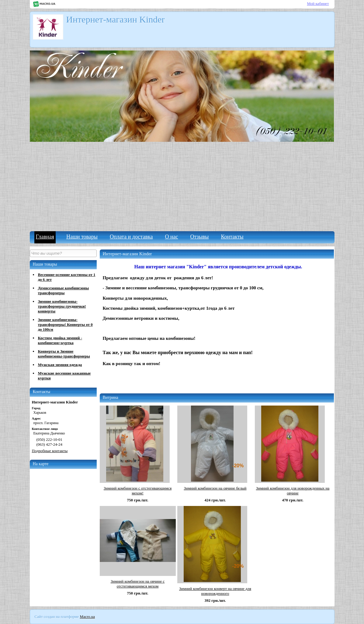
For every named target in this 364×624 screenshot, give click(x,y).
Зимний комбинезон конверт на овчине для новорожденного (215, 591)
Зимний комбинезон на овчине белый (215, 488)
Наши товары (82, 237)
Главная (45, 237)
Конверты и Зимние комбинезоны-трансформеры (64, 354)
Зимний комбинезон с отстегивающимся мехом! (138, 491)
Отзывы (200, 237)
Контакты (232, 237)
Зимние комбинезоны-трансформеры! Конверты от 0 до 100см (65, 324)
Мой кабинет (318, 3)
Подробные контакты (50, 451)
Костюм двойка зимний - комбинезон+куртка (60, 340)
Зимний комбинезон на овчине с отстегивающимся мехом (138, 584)
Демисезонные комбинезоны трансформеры (64, 290)
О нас (171, 237)
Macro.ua (87, 617)
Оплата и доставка (131, 237)
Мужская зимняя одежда (60, 365)
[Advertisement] (182, 186)
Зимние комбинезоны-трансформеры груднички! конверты (62, 306)
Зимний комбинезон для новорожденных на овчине (293, 491)
